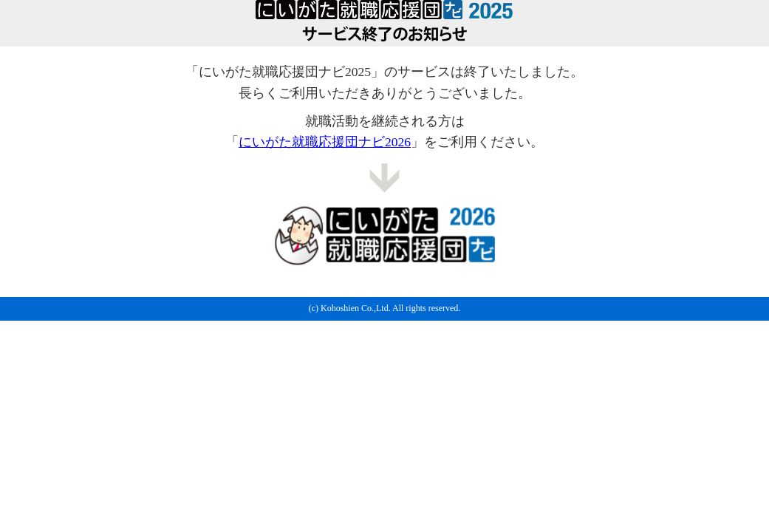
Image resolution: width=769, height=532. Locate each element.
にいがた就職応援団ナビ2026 (325, 142)
